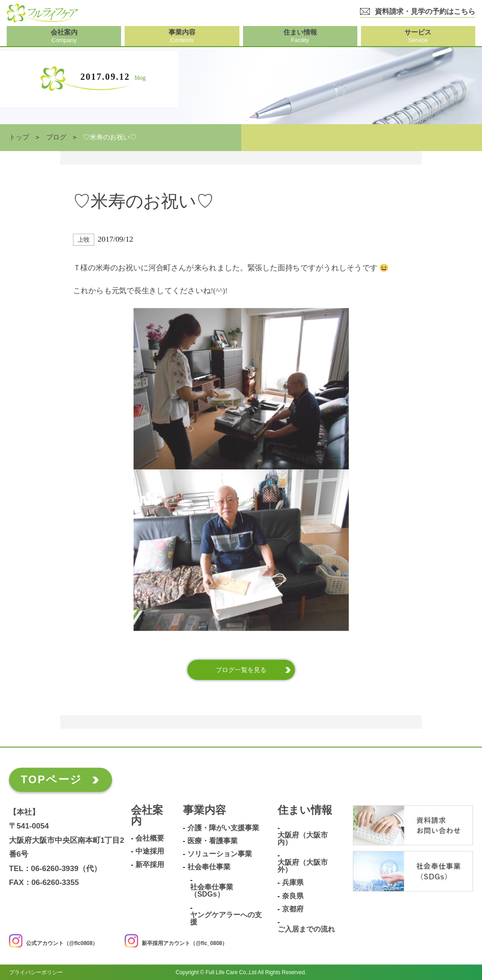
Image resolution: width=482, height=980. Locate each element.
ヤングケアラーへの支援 (226, 918)
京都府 (293, 909)
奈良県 (293, 895)
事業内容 (204, 811)
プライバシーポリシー (36, 972)
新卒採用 (150, 864)
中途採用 (150, 851)
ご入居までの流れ (306, 929)
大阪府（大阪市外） (303, 866)
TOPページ (51, 779)
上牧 (84, 240)
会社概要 (150, 838)
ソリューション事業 (220, 854)
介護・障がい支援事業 (223, 828)
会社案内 (147, 816)
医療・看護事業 (213, 841)
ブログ (56, 137)
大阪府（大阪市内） (303, 839)
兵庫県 (293, 882)
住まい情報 (305, 811)
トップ (19, 137)
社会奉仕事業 (209, 867)
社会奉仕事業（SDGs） (212, 891)
